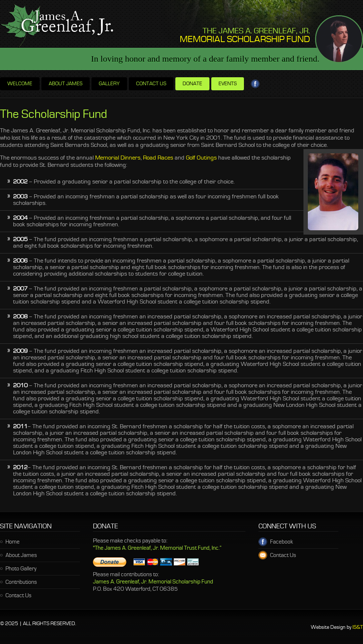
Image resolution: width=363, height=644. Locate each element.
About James (66, 84)
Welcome (20, 84)
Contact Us (19, 596)
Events (228, 84)
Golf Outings (201, 158)
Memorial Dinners (118, 158)
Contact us (151, 84)
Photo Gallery (21, 569)
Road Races (158, 158)
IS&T (358, 628)
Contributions (21, 582)
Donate (192, 84)
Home (13, 542)
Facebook (278, 542)
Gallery (109, 84)
